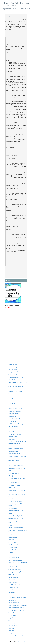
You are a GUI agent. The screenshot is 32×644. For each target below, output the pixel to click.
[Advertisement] (11, 337)
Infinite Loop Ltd (21, 642)
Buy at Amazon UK (9, 309)
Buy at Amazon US (9, 307)
